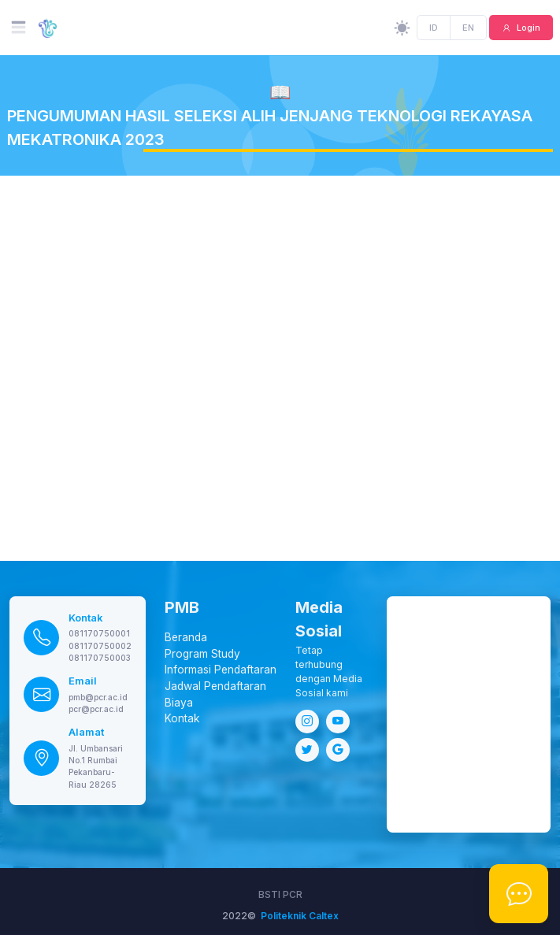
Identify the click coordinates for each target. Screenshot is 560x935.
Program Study (202, 654)
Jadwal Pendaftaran (215, 686)
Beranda (186, 637)
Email (83, 681)
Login (527, 28)
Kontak (86, 618)
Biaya (179, 703)
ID (434, 27)
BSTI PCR (280, 894)
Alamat (86, 732)
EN (468, 27)
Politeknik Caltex (300, 916)
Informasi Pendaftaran (221, 670)
